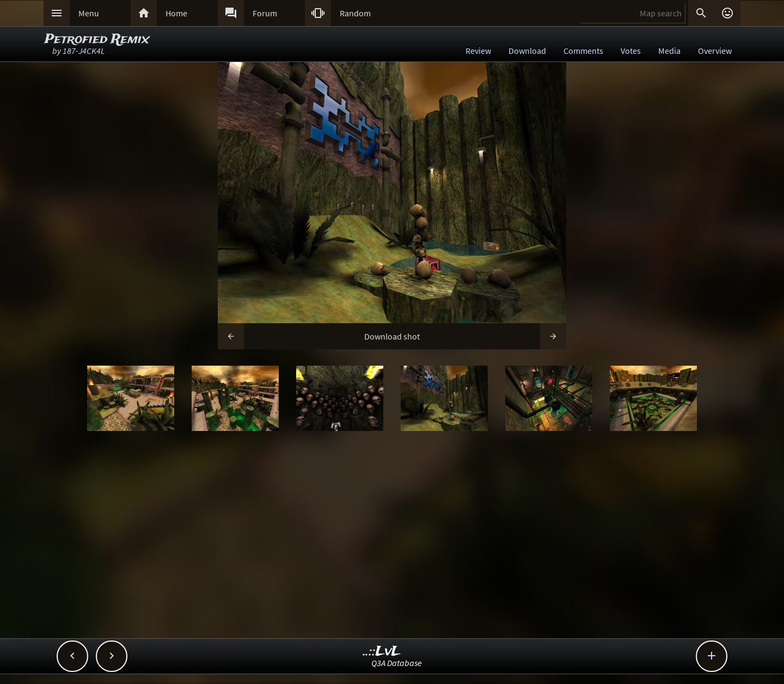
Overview (715, 51)
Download (527, 51)
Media (669, 51)
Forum (265, 13)
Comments (583, 51)
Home (176, 13)
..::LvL (382, 652)
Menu (89, 13)
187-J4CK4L (84, 51)
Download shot (392, 336)
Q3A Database (397, 663)
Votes (631, 51)
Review (478, 51)
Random (355, 13)
